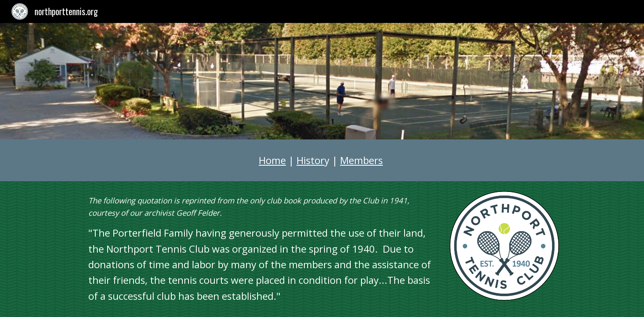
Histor (310, 160)
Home (272, 160)
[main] (322, 160)
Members (361, 160)
